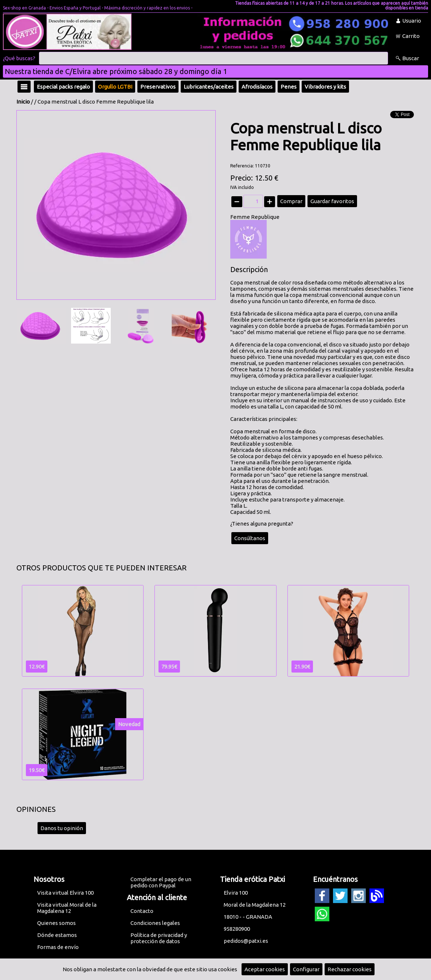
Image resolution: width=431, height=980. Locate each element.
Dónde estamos (57, 935)
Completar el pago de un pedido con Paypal (161, 882)
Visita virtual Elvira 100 (65, 893)
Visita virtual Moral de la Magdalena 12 (67, 908)
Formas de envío (58, 947)
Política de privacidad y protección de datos (159, 938)
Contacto (142, 911)
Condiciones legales (155, 923)
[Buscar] (213, 58)
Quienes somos (56, 923)
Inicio (23, 102)
